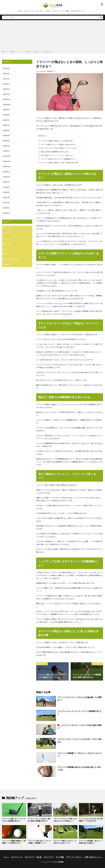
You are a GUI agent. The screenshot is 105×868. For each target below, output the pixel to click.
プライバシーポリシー (73, 856)
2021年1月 (6, 89)
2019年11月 (7, 160)
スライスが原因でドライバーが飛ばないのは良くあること (57, 144)
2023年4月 (6, 68)
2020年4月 (6, 135)
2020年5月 (6, 130)
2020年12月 (7, 94)
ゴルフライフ (40, 11)
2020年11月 (7, 99)
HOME (20, 11)
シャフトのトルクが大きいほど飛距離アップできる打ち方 (91, 819)
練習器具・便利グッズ (11, 257)
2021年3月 (6, 79)
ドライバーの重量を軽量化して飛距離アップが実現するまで (14, 841)
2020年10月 (7, 104)
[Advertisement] (52, 36)
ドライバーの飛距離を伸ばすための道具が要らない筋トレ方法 (80, 768)
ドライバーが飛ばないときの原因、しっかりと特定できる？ (36, 52)
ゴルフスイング (29, 11)
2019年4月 (6, 196)
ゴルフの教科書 (58, 861)
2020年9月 (6, 109)
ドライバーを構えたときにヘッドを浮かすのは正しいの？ (65, 841)
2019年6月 (6, 186)
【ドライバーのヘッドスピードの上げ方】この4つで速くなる (80, 740)
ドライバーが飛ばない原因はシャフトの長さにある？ (56, 140)
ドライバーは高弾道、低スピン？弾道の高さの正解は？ (91, 841)
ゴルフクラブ (56, 11)
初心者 (48, 11)
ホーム (9, 856)
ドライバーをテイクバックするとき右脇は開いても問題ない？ (80, 698)
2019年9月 (6, 171)
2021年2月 (6, 84)
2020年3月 (6, 140)
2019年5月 (6, 191)
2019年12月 (7, 155)
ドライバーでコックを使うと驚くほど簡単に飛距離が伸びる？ (39, 819)
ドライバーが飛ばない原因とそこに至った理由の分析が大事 (58, 162)
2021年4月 (6, 74)
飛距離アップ (14, 52)
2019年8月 (6, 176)
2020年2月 (6, 145)
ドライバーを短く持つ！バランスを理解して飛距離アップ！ (39, 841)
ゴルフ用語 (65, 11)
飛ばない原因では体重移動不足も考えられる (53, 151)
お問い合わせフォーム (78, 11)
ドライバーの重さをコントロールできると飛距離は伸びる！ (14, 819)
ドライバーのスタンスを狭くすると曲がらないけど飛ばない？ (65, 819)
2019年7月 (6, 181)
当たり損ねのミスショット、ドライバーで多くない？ (56, 155)
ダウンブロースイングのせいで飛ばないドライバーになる (57, 148)
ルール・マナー (9, 247)
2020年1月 (6, 150)
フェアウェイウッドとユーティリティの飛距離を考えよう (80, 712)
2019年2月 (6, 206)
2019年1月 (6, 211)
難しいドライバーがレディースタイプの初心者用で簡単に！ (80, 726)
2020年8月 (6, 114)
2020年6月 (6, 125)
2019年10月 (7, 165)
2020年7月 (6, 119)
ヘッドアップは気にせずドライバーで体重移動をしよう (57, 159)
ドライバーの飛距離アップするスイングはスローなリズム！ (80, 754)
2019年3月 (6, 201)
